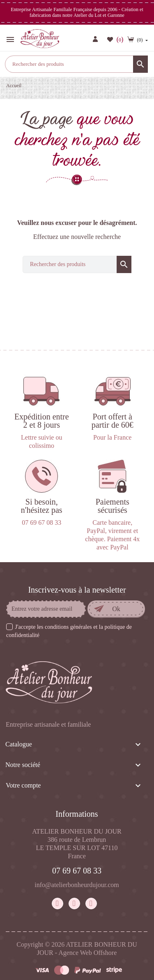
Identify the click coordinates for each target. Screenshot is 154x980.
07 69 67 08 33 (77, 871)
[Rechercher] (76, 64)
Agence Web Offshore (87, 953)
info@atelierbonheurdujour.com (77, 885)
